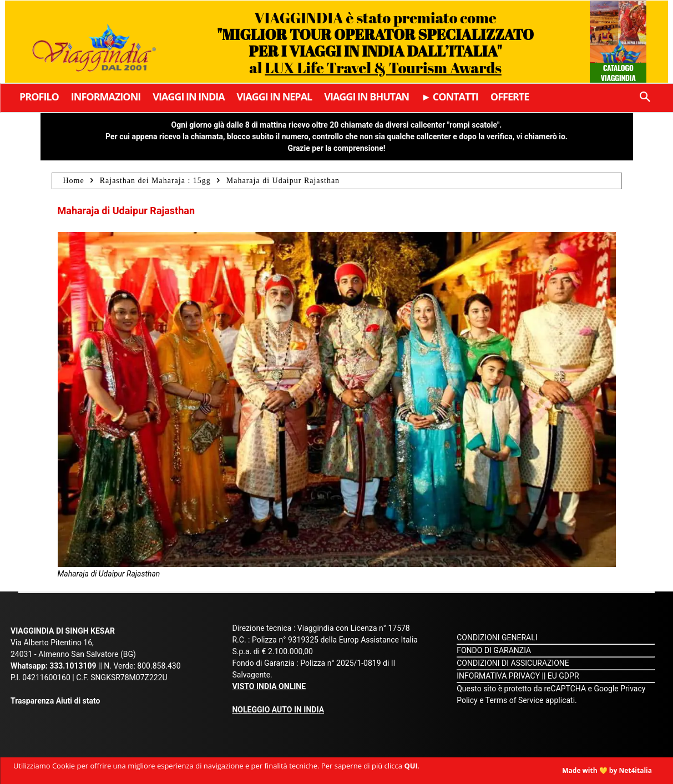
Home (74, 181)
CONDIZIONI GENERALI (497, 638)
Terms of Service (515, 700)
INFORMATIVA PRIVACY (498, 676)
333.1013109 (73, 666)
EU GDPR (563, 676)
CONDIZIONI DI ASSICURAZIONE (513, 663)
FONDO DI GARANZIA (494, 650)
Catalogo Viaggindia (618, 72)
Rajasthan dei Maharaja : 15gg (155, 181)
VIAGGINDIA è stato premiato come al (375, 42)
